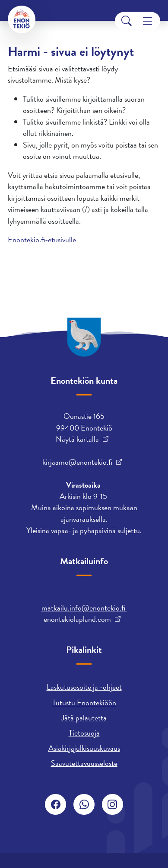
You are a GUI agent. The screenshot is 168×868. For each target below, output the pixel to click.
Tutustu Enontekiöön (84, 702)
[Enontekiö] (22, 19)
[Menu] (147, 21)
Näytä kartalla (77, 439)
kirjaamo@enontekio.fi (77, 462)
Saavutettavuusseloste (84, 763)
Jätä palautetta (84, 718)
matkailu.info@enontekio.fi (84, 608)
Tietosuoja (84, 733)
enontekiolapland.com (77, 619)
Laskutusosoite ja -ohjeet (84, 687)
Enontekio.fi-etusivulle (42, 240)
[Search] (127, 21)
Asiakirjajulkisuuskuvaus (84, 748)
